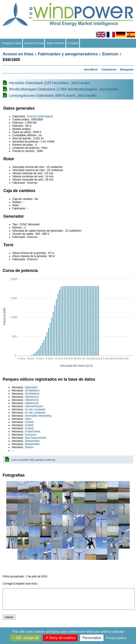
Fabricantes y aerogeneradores (68, 54)
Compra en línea (11, 43)
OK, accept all (25, 638)
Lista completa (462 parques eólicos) (33, 460)
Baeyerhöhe (32, 441)
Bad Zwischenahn (36, 438)
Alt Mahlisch (32, 391)
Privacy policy (116, 638)
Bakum (29, 447)
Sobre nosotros (56, 43)
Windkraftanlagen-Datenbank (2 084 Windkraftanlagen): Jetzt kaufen (64, 89)
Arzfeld (29, 422)
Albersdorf (31, 387)
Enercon (110, 54)
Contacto (73, 43)
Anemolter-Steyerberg (38, 416)
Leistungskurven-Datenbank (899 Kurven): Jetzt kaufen (53, 96)
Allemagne (45, 116)
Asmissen (31, 435)
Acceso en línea (34, 43)
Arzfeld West (33, 432)
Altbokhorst (32, 397)
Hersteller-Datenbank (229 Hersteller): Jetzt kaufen (49, 83)
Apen (28, 419)
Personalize (92, 638)
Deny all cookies (60, 638)
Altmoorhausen (34, 406)
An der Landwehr (35, 409)
